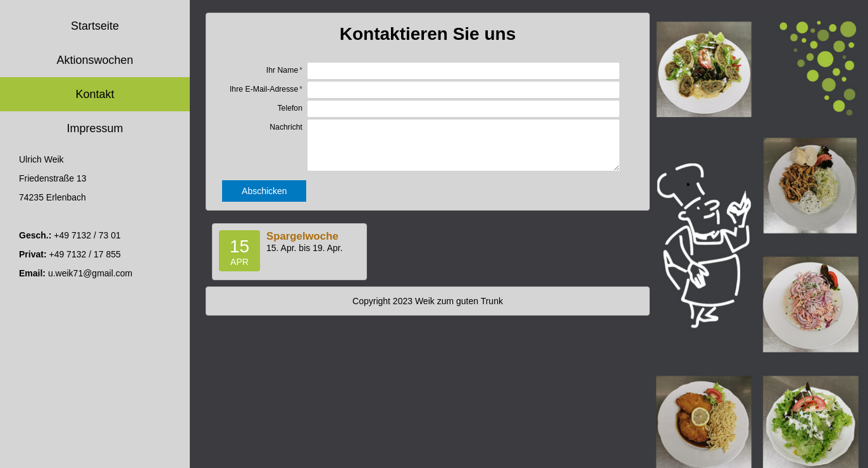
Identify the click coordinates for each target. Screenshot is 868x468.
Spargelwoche (302, 236)
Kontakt (95, 94)
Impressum (95, 128)
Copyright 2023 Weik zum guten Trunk (428, 301)
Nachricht (286, 127)
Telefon (290, 108)
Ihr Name (282, 70)
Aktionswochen (95, 60)
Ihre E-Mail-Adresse (264, 89)
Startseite (95, 26)
